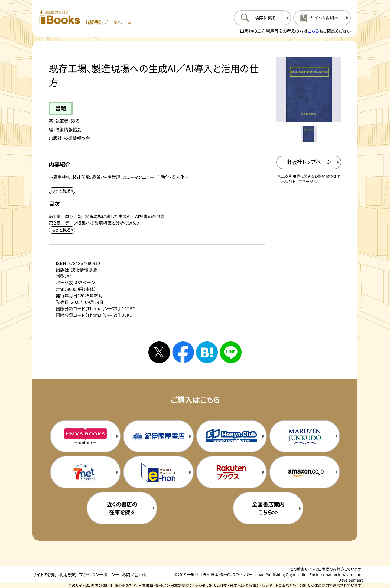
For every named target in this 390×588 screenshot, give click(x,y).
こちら (313, 31)
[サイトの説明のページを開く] (322, 18)
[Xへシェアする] (159, 352)
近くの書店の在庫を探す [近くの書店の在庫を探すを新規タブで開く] (122, 508)
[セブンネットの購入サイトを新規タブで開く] (85, 472)
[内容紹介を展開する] (62, 191)
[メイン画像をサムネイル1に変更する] (309, 134)
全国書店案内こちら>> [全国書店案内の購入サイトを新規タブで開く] (268, 508)
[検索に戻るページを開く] (262, 18)
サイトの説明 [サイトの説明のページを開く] (44, 574)
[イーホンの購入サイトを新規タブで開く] (158, 472)
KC (129, 315)
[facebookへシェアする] (183, 352)
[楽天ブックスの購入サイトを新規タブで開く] (232, 472)
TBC (131, 308)
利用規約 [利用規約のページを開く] (68, 574)
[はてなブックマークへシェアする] (207, 352)
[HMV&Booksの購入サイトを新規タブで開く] (85, 436)
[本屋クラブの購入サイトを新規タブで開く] (232, 436)
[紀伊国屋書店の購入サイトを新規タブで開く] (158, 436)
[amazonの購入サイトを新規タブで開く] (305, 472)
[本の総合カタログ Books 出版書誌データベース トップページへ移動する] (85, 18)
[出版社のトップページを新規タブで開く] (309, 162)
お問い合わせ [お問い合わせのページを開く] (134, 574)
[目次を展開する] (62, 230)
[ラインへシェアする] (231, 352)
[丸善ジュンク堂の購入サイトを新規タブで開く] (305, 436)
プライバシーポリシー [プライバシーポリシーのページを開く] (99, 574)
